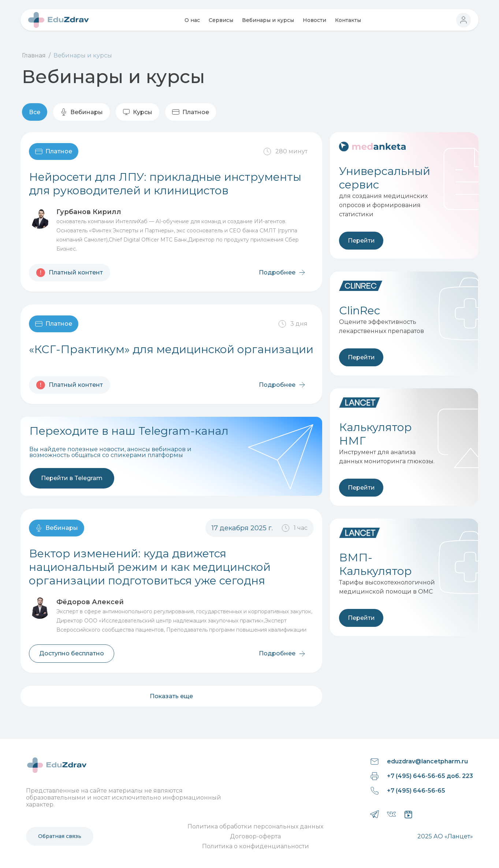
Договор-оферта (255, 836)
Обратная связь (60, 836)
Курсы (137, 112)
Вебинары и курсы (268, 20)
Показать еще (171, 696)
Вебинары (81, 112)
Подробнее (283, 272)
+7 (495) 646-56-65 (416, 791)
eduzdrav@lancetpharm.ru (427, 761)
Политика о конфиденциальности (256, 846)
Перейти (361, 241)
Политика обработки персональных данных (255, 826)
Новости (314, 20)
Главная (34, 55)
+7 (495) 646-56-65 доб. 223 (430, 776)
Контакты (348, 20)
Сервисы (221, 20)
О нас (192, 20)
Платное (191, 112)
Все (35, 112)
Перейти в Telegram (72, 478)
